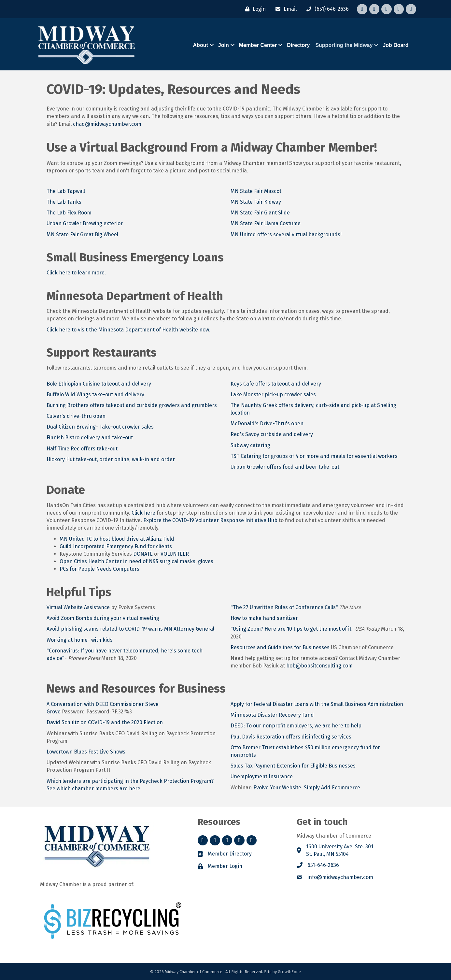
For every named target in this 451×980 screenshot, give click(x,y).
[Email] (284, 9)
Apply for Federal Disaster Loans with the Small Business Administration (317, 704)
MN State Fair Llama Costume (266, 223)
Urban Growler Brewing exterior (85, 223)
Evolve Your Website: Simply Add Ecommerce (307, 787)
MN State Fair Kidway (256, 202)
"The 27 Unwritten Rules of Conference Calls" (284, 607)
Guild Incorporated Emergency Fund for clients (116, 546)
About (201, 45)
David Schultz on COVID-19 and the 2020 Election (105, 722)
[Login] (254, 9)
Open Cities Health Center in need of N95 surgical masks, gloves (136, 561)
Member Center (258, 45)
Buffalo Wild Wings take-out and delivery (95, 395)
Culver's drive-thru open (76, 416)
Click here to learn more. (76, 273)
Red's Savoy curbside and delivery (272, 434)
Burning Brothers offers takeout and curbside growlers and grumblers (132, 405)
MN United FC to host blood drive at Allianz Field (117, 539)
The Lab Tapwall (66, 191)
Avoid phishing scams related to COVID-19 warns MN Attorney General (130, 629)
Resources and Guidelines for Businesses (280, 647)
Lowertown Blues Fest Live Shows (86, 752)
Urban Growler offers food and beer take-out (285, 467)
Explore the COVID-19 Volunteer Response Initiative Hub (210, 520)
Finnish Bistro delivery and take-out (90, 438)
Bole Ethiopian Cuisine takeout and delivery (99, 384)
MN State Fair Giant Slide (260, 213)
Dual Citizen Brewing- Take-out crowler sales (101, 427)
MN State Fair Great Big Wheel (82, 234)
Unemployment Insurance (262, 776)
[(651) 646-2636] (326, 9)
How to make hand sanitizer (264, 618)
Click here (143, 513)
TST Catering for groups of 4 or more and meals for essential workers (314, 456)
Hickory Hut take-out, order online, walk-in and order (111, 459)
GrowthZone (289, 972)
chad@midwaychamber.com (107, 124)
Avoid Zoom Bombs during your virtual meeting (103, 618)
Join (224, 45)
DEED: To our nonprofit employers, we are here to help (296, 726)
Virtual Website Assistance (78, 607)
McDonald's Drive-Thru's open (267, 424)
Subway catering (250, 445)
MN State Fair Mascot (256, 191)
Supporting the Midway (344, 45)
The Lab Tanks (64, 202)
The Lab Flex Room (69, 213)
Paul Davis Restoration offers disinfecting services (291, 737)
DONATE (144, 554)
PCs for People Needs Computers (99, 569)
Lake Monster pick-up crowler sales (273, 395)
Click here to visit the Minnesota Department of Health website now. (128, 330)
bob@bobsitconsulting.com (319, 666)
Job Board (395, 45)
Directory (298, 45)
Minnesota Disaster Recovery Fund (272, 715)
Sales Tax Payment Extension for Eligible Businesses (293, 766)
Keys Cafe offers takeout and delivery (276, 384)
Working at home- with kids (80, 640)
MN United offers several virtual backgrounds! (286, 234)
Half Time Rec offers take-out (82, 449)
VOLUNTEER (175, 554)
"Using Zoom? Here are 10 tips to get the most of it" (293, 629)
